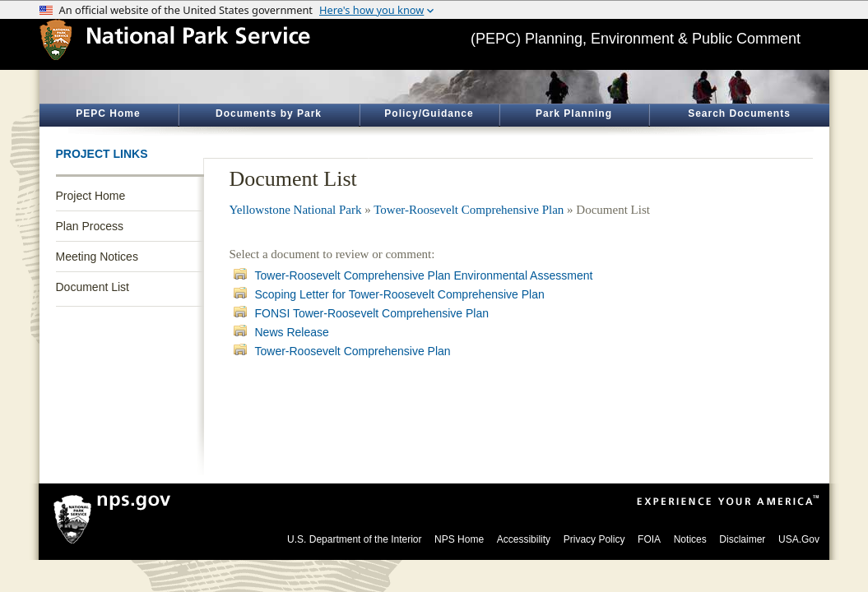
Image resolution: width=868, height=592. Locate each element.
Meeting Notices (97, 257)
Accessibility (524, 539)
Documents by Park (269, 113)
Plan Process (90, 226)
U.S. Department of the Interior (354, 539)
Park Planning (574, 113)
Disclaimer (742, 539)
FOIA (649, 539)
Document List (93, 287)
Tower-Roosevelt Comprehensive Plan (469, 210)
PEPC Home (108, 113)
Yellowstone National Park (296, 210)
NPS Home (459, 539)
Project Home (91, 196)
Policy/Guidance (429, 113)
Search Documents (739, 113)
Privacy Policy (594, 539)
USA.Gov (799, 539)
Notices (690, 539)
